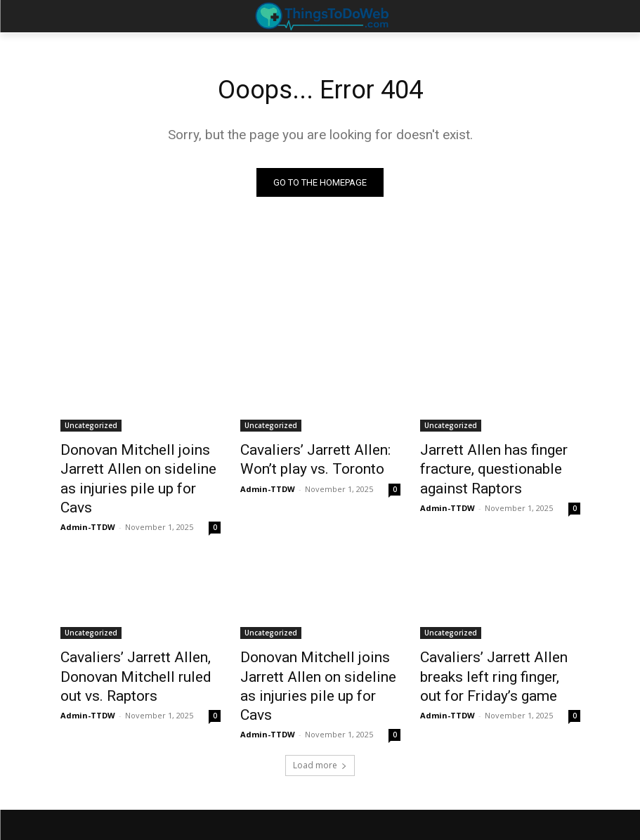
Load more (320, 707)
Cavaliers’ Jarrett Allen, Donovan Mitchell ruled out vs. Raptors (139, 643)
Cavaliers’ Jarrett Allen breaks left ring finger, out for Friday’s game (499, 643)
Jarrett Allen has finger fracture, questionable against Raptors (499, 465)
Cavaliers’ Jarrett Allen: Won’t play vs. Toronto (317, 458)
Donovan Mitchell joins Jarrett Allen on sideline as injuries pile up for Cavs (140, 465)
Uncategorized (91, 427)
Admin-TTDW (88, 499)
